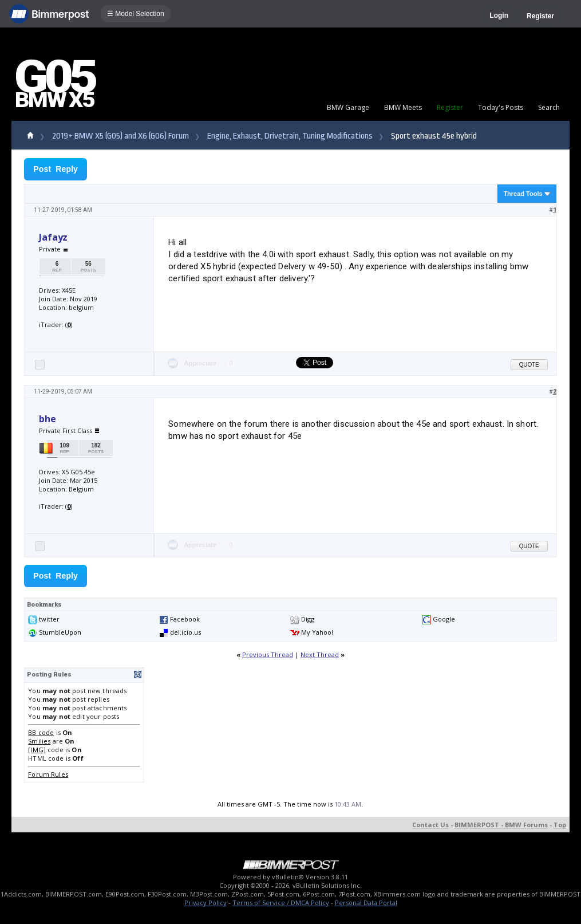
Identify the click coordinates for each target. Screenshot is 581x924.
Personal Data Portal (366, 903)
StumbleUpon (60, 632)
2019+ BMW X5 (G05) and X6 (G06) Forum (120, 136)
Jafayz (53, 237)
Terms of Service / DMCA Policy (281, 903)
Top (560, 825)
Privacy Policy (205, 903)
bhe (48, 419)
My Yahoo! (317, 632)
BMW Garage (348, 107)
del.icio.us (185, 632)
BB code (41, 732)
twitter (49, 619)
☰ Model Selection (136, 14)
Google (444, 619)
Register (540, 16)
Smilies (39, 741)
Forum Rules (48, 774)
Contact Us (430, 825)
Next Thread (320, 654)
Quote (529, 365)
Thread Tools (523, 194)
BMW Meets (403, 107)
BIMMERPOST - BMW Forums (501, 825)
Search (549, 107)
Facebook (185, 619)
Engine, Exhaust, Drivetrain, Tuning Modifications (290, 136)
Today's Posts (501, 107)
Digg (308, 619)
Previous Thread (268, 654)
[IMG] (37, 750)
